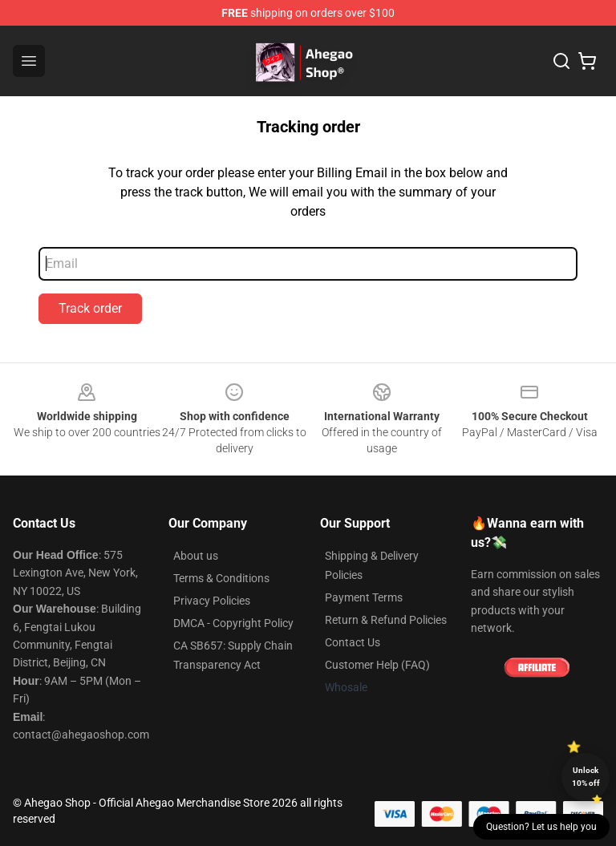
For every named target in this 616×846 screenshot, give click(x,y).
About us (196, 556)
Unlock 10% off (586, 777)
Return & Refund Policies (386, 620)
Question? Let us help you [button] (541, 827)
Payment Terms (364, 597)
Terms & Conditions (221, 578)
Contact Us (353, 642)
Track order (90, 308)
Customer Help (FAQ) (377, 665)
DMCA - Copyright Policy (233, 623)
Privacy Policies (212, 601)
